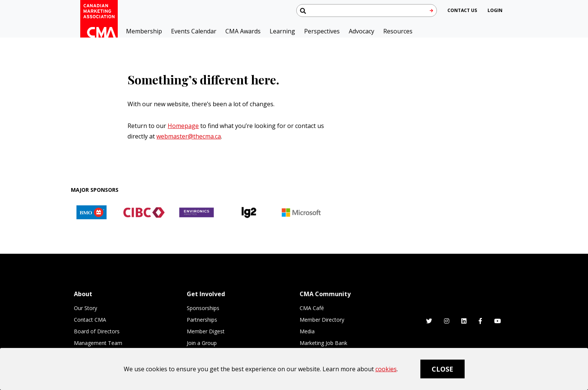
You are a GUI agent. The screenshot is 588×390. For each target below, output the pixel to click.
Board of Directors (97, 331)
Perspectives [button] (322, 31)
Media (307, 331)
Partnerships (202, 320)
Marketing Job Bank (323, 343)
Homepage (183, 126)
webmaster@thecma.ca (189, 136)
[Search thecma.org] (367, 11)
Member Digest (206, 331)
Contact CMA (90, 320)
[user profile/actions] (495, 10)
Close (442, 369)
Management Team (98, 343)
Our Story (85, 308)
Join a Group (202, 343)
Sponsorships (203, 308)
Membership (144, 31)
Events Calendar (194, 31)
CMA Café (312, 308)
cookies (386, 369)
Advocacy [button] (361, 31)
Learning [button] (282, 31)
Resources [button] (398, 31)
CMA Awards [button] (243, 31)
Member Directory (322, 320)
